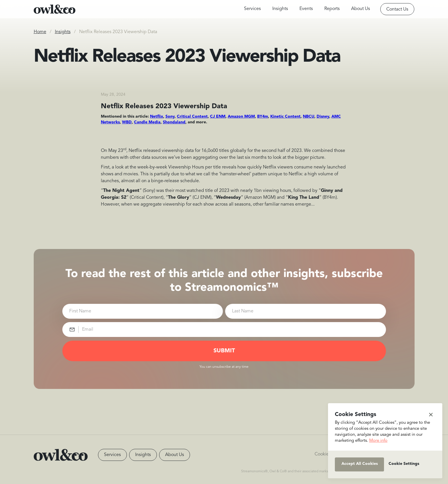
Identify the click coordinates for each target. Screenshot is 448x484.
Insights (280, 9)
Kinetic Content (285, 117)
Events (306, 9)
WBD (127, 122)
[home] (55, 9)
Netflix (157, 117)
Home (40, 32)
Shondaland (174, 122)
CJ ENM (218, 117)
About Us (361, 9)
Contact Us (397, 9)
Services (252, 9)
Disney (323, 117)
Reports (332, 9)
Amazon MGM (241, 117)
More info (378, 441)
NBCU (309, 117)
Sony (170, 117)
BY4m (263, 117)
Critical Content (192, 117)
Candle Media (147, 122)
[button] (431, 415)
